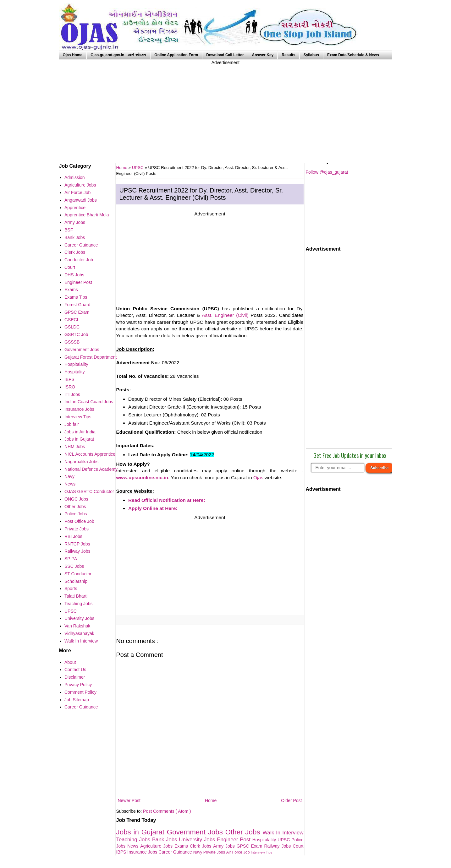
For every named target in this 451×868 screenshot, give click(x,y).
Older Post (291, 800)
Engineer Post (235, 840)
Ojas (258, 477)
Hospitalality (265, 840)
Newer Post (129, 800)
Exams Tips (76, 297)
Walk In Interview (283, 833)
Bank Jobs (165, 840)
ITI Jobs (72, 394)
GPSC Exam (250, 846)
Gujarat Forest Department (91, 357)
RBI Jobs (73, 536)
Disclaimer (75, 677)
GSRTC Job (76, 334)
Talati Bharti (76, 596)
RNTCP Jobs (77, 544)
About (70, 662)
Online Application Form (176, 55)
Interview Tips (261, 852)
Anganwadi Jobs (81, 200)
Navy (198, 852)
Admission (75, 177)
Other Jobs (244, 832)
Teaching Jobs (134, 840)
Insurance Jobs (143, 852)
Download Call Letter (225, 55)
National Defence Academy (91, 469)
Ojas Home (73, 55)
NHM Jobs (75, 447)
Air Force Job (239, 852)
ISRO (70, 387)
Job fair (72, 424)
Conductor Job (79, 260)
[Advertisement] (226, 110)
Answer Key (263, 55)
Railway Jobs (278, 846)
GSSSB (72, 342)
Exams (182, 846)
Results (288, 55)
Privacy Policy (78, 685)
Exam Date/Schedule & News (353, 55)
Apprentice (75, 208)
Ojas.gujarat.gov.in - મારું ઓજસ (118, 55)
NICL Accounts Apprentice (90, 454)
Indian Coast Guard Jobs (89, 402)
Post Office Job (79, 521)
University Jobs (198, 840)
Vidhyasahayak (79, 633)
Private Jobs (215, 852)
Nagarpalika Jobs (81, 462)
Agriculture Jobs (157, 846)
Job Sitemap (77, 700)
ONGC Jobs (76, 499)
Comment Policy (80, 692)
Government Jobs (196, 832)
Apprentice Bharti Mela (87, 215)
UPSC (138, 168)
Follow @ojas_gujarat (327, 172)
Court (298, 846)
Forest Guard (77, 305)
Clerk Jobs (201, 846)
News (134, 846)
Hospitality (75, 372)
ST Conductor (78, 574)
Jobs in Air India (80, 432)
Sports (71, 589)
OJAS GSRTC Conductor (89, 491)
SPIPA (71, 559)
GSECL (72, 320)
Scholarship (76, 581)
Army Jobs (225, 846)
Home (211, 800)
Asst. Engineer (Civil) (225, 315)
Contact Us (75, 670)
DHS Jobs (74, 275)
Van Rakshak (77, 626)
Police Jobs (76, 514)
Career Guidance (176, 852)
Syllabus (311, 55)
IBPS (122, 852)
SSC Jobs (74, 566)
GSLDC (72, 327)
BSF (69, 230)
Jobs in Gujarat (142, 832)
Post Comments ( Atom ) (167, 811)
